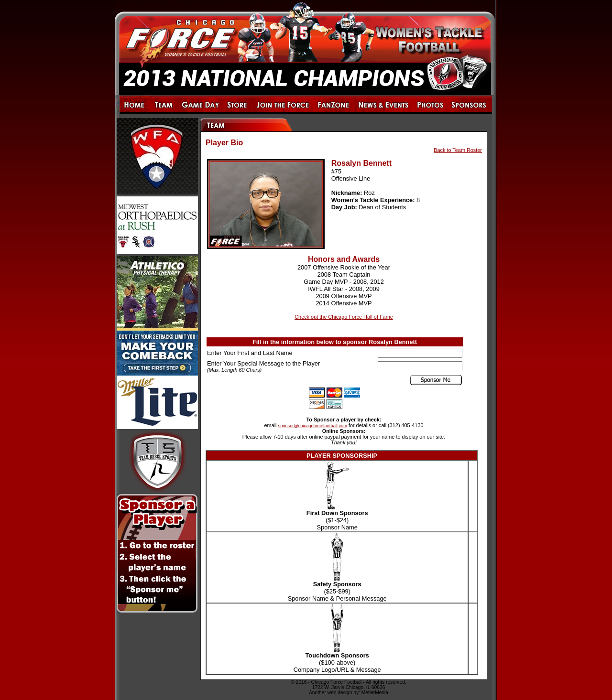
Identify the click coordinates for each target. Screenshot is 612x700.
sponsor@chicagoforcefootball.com (313, 426)
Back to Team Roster (458, 150)
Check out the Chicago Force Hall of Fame (344, 317)
